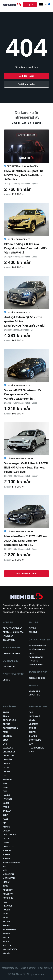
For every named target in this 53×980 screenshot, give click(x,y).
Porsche (8, 898)
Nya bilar (8, 636)
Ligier (6, 843)
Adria (6, 712)
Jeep (5, 815)
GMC (5, 791)
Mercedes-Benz (11, 862)
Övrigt (33, 728)
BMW (5, 740)
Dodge (6, 772)
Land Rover (9, 835)
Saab (6, 914)
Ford (6, 787)
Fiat (5, 783)
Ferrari (7, 779)
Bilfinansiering (37, 645)
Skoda (6, 922)
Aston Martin (10, 728)
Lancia (7, 831)
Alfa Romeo (9, 720)
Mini (5, 870)
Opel (6, 886)
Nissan (7, 882)
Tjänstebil (9, 640)
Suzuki (7, 937)
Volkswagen (10, 949)
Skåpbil (33, 736)
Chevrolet (9, 752)
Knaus (6, 827)
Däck (32, 653)
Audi (5, 732)
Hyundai (7, 799)
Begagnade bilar (13, 628)
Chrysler (8, 756)
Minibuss (33, 724)
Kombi (32, 720)
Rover (6, 910)
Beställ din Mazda (13, 632)
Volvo (6, 953)
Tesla (6, 941)
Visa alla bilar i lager (26, 123)
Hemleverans (36, 665)
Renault (7, 906)
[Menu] (41, 5)
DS (4, 775)
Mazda (6, 858)
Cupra (6, 764)
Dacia (6, 768)
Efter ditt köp (45, 968)
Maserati (8, 850)
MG (4, 866)
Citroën (7, 760)
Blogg (6, 680)
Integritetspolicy (9, 968)
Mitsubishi (9, 874)
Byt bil (33, 628)
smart (6, 926)
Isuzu (6, 803)
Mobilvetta (9, 878)
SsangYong (9, 929)
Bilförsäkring (37, 649)
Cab (31, 712)
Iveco (6, 807)
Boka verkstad (11, 653)
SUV (31, 744)
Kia (5, 823)
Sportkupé (35, 740)
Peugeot (8, 890)
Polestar (8, 894)
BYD (5, 744)
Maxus (6, 854)
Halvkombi (35, 716)
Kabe (6, 819)
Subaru (7, 933)
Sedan (32, 732)
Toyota (7, 945)
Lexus (6, 839)
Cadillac (8, 748)
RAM (5, 902)
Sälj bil (33, 632)
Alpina (7, 724)
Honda (6, 795)
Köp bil (30, 5)
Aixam (6, 716)
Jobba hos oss (37, 678)
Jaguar (7, 811)
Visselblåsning (28, 968)
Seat (5, 918)
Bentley (7, 736)
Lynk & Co (8, 847)
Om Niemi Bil (9, 667)
